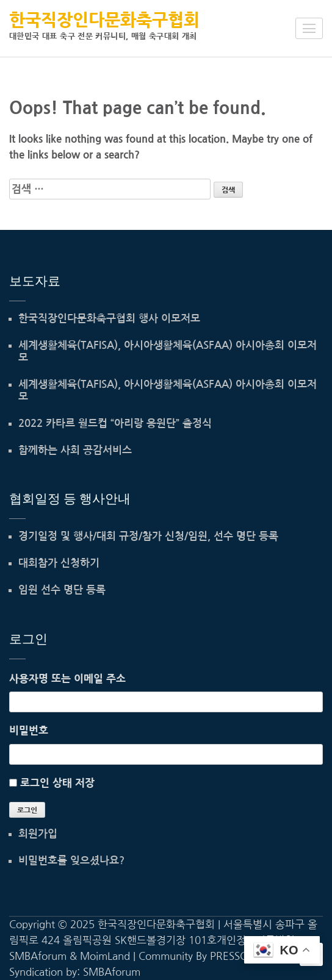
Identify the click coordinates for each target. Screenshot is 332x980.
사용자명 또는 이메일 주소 (67, 678)
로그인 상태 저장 (57, 783)
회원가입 (38, 834)
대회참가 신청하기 (59, 563)
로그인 (27, 810)
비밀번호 (29, 730)
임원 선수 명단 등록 (62, 590)
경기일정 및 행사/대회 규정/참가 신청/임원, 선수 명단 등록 (148, 536)
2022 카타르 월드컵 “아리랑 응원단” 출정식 (115, 424)
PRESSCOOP (239, 956)
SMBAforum (112, 972)
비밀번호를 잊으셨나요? (71, 861)
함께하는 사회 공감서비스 (75, 450)
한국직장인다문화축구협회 (104, 20)
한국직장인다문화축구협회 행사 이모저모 (109, 319)
